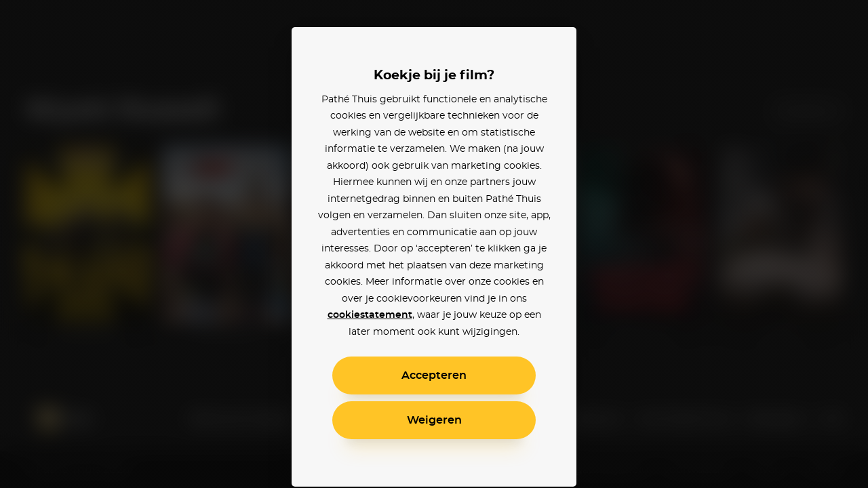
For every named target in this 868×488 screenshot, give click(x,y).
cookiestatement (370, 315)
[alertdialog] (434, 244)
